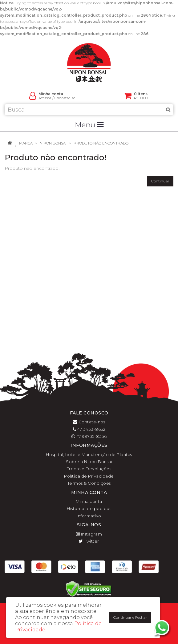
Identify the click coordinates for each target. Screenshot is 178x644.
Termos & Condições (89, 483)
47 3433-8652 (89, 429)
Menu (89, 125)
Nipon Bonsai (53, 143)
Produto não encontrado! (101, 143)
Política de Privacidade (89, 476)
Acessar (45, 98)
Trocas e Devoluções (89, 469)
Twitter (89, 541)
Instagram (89, 534)
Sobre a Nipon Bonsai (89, 462)
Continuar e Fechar (130, 617)
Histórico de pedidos (89, 508)
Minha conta (89, 501)
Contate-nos (89, 422)
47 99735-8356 (89, 436)
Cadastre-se (65, 98)
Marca (26, 143)
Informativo (89, 516)
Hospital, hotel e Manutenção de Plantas (89, 454)
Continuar (160, 181)
